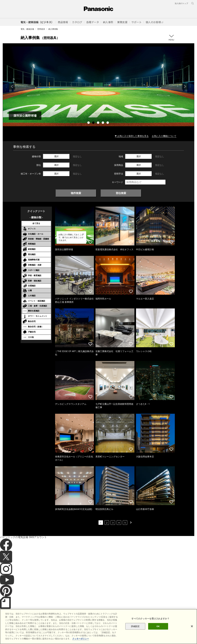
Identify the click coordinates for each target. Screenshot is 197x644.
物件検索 (76, 193)
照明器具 (41, 29)
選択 (56, 156)
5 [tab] (108, 123)
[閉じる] (192, 626)
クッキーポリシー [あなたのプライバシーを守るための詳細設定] (81, 639)
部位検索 (121, 193)
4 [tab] (103, 123)
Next (185, 86)
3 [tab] (98, 123)
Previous (12, 86)
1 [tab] (89, 123)
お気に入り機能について (164, 136)
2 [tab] (94, 123)
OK (158, 626)
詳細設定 (135, 626)
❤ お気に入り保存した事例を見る (132, 136)
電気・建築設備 (27, 29)
